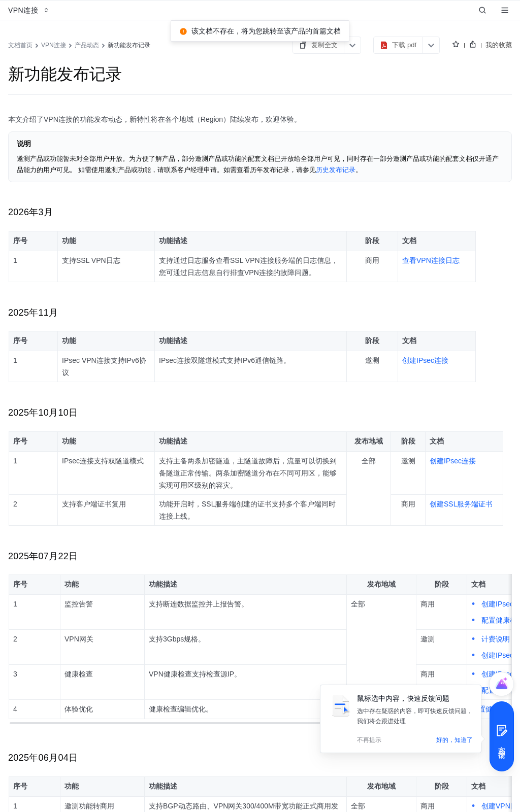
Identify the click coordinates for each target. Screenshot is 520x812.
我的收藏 (499, 45)
